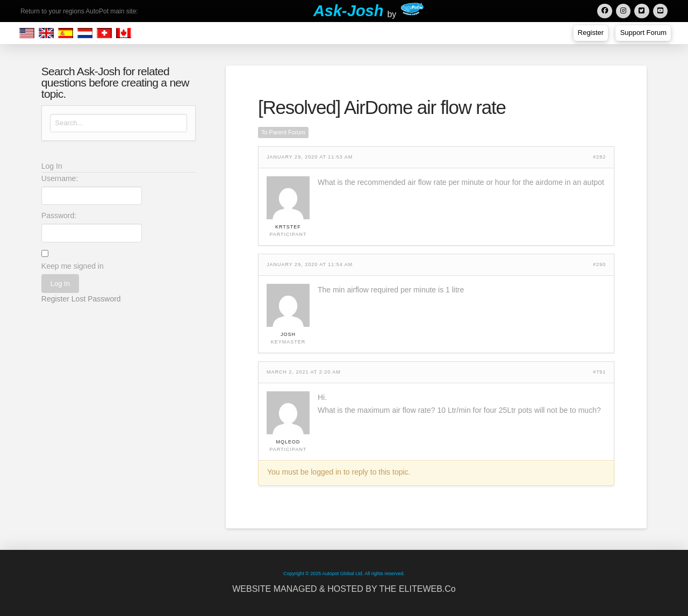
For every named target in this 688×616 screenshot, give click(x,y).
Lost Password (96, 299)
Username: (60, 178)
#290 (599, 265)
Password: (59, 216)
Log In (60, 284)
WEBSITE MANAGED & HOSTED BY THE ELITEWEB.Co (344, 589)
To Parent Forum (283, 132)
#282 (599, 157)
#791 (599, 372)
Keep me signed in (73, 266)
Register (55, 299)
